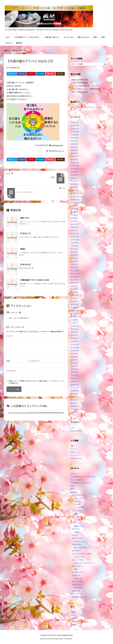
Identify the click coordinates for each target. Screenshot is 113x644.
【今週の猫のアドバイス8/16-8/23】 (83, 477)
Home (9, 50)
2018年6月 (74, 400)
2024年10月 (75, 169)
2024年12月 (75, 163)
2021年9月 (74, 280)
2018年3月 (74, 409)
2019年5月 (74, 366)
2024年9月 (74, 172)
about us (74, 474)
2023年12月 (75, 196)
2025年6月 (74, 144)
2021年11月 (75, 274)
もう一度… (78, 520)
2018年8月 (74, 394)
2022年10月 (75, 240)
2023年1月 (74, 230)
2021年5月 (74, 292)
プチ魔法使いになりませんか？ (81, 483)
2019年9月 (74, 354)
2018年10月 (75, 388)
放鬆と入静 (78, 578)
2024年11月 (75, 166)
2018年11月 (75, 385)
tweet (73, 428)
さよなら (77, 501)
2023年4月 (74, 221)
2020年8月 (74, 320)
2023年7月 (74, 212)
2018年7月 (74, 397)
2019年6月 (74, 363)
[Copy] (60, 74)
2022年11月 (75, 237)
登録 (72, 446)
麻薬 (76, 569)
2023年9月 (74, 206)
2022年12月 (75, 233)
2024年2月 (74, 190)
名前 (9, 361)
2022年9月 (74, 243)
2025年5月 (74, 147)
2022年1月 (74, 267)
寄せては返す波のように (83, 548)
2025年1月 (74, 159)
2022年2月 (74, 264)
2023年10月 (75, 203)
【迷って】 (74, 86)
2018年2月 (74, 412)
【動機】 (74, 80)
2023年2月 (74, 227)
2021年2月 (74, 301)
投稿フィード (75, 452)
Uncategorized (20, 50)
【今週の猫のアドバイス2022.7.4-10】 (34, 280)
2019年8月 (74, 357)
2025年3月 (74, 153)
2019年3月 (74, 372)
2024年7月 (74, 178)
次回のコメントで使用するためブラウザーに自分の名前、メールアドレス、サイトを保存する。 (36, 382)
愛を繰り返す (77, 544)
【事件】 (74, 92)
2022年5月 (74, 255)
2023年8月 (74, 209)
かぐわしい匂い (79, 557)
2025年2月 (74, 156)
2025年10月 (75, 132)
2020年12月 (75, 307)
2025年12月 (75, 126)
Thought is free (68, 639)
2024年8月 (74, 175)
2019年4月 (74, 369)
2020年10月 (75, 314)
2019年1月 (74, 378)
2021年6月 (74, 289)
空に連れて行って (78, 572)
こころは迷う (77, 504)
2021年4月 (74, 295)
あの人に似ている (78, 495)
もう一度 (75, 517)
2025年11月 (75, 129)
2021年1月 (74, 304)
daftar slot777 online (91, 107)
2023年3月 (74, 224)
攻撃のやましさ (80, 526)
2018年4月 (74, 406)
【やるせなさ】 (25, 264)
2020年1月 (74, 341)
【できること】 (25, 233)
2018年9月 (74, 391)
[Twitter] (11, 74)
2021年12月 (75, 270)
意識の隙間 (78, 588)
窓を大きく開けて (78, 581)
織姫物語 (74, 492)
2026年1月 (74, 122)
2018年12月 (75, 381)
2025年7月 (74, 141)
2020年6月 (74, 326)
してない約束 (77, 511)
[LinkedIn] (41, 74)
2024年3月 (74, 187)
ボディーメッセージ (79, 523)
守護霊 (76, 532)
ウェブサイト (11, 371)
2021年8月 (74, 283)
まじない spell (76, 480)
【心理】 (74, 83)
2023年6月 (74, 215)
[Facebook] (21, 74)
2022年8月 (74, 246)
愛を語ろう (76, 551)
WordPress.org (76, 458)
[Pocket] (50, 74)
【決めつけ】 (24, 218)
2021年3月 (74, 298)
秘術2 (73, 489)
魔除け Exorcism (76, 594)
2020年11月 (75, 311)
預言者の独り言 (78, 585)
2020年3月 (74, 335)
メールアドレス (34, 361)
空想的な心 (76, 575)
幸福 (76, 514)
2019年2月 (74, 375)
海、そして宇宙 (78, 560)
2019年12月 (75, 344)
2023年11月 (75, 200)
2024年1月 (74, 193)
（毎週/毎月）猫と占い (79, 597)
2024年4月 (74, 184)
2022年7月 (74, 249)
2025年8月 (74, 138)
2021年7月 (74, 286)
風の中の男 (76, 591)
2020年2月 (74, 338)
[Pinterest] (31, 74)
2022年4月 (74, 258)
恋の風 (75, 535)
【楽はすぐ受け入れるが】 (80, 89)
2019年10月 (75, 351)
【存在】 (23, 249)
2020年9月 (74, 317)
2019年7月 (74, 360)
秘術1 (73, 486)
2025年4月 (74, 150)
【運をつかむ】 (76, 107)
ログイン (74, 449)
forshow (61, 151)
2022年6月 (74, 252)
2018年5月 (74, 403)
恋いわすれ (76, 529)
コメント (10, 336)
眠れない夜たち (78, 566)
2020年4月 (74, 332)
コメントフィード (77, 455)
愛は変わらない (78, 538)
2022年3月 (74, 261)
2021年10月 (75, 277)
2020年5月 (74, 329)
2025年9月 (74, 135)
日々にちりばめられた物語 (82, 554)
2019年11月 (75, 348)
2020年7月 (74, 323)
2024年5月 (74, 181)
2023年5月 (74, 218)
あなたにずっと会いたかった (84, 563)
